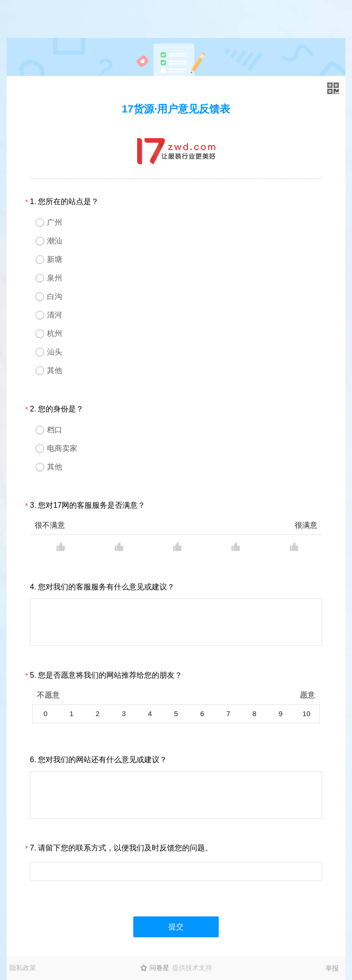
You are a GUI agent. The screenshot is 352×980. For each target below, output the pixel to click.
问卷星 (159, 968)
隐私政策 (23, 968)
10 (307, 714)
